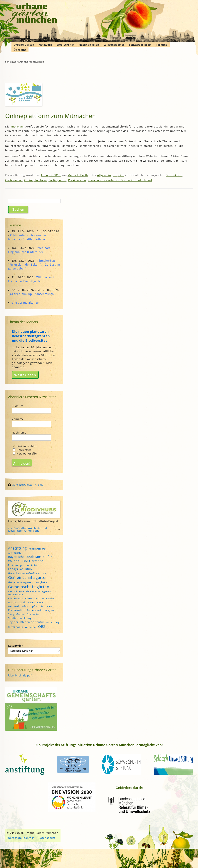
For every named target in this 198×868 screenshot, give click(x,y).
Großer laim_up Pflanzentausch (32, 294)
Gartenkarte (174, 175)
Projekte (119, 175)
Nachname (19, 433)
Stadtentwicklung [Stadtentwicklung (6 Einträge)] (20, 618)
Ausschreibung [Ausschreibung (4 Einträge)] (37, 549)
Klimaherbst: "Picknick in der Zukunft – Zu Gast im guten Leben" (34, 264)
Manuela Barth (78, 175)
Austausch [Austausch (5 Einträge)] (14, 553)
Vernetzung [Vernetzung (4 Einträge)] (52, 622)
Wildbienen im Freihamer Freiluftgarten (32, 279)
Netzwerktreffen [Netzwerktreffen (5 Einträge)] (18, 606)
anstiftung (18, 126)
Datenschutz (47, 838)
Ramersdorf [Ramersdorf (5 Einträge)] (34, 610)
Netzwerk (45, 45)
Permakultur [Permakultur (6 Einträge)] (17, 610)
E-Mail (17, 406)
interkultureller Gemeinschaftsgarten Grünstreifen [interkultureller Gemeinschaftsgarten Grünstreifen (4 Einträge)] (30, 593)
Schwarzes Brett (140, 45)
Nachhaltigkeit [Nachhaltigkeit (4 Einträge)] (36, 603)
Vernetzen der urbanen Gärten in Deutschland (120, 180)
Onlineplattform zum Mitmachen (51, 116)
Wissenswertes (114, 45)
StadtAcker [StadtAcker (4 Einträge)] (33, 614)
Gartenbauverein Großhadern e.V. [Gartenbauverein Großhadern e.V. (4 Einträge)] (28, 573)
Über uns (20, 50)
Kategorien (16, 646)
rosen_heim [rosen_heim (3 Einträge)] (49, 610)
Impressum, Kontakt (20, 838)
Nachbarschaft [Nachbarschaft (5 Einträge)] (17, 602)
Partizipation (57, 180)
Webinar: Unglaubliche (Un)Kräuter (29, 250)
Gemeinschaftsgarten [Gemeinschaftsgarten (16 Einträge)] (28, 577)
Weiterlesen (25, 375)
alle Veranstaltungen (26, 303)
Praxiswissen (77, 180)
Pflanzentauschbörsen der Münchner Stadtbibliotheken (28, 237)
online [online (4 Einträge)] (48, 606)
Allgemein (104, 175)
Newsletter (22, 450)
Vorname (18, 419)
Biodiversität (65, 45)
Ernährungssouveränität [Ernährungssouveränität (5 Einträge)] (23, 565)
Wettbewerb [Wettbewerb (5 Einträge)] (16, 627)
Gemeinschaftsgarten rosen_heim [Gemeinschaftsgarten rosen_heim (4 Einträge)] (28, 582)
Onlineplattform (36, 180)
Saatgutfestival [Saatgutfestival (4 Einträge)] (17, 614)
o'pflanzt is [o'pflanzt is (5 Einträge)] (36, 606)
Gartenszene (14, 180)
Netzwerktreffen (26, 453)
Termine (162, 45)
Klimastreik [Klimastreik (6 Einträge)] (32, 598)
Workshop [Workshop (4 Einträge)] (31, 627)
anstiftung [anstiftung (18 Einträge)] (17, 548)
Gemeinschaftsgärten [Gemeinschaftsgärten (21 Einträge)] (29, 587)
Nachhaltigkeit (89, 45)
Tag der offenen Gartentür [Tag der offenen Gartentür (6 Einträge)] (26, 622)
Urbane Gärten (24, 45)
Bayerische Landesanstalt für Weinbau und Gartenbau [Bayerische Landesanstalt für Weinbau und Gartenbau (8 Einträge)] (30, 559)
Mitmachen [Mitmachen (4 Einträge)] (48, 598)
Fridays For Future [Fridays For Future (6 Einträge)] (21, 569)
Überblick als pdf (20, 675)
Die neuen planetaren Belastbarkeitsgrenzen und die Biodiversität (31, 336)
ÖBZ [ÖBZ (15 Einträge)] (42, 626)
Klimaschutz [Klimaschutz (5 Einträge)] (16, 598)
